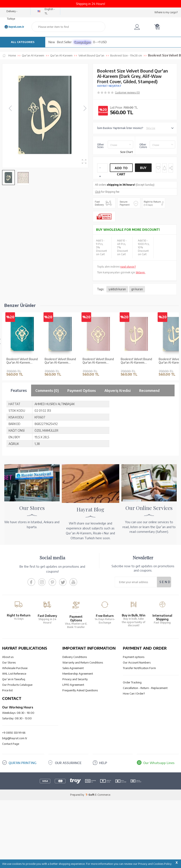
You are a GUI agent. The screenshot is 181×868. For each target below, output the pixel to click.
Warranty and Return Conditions (83, 731)
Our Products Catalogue (17, 753)
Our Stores (9, 731)
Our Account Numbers (137, 731)
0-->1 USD (100, 42)
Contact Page (11, 812)
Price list (7, 758)
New (52, 42)
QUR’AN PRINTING (23, 831)
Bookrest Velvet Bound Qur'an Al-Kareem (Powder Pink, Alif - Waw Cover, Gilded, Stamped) (136, 361)
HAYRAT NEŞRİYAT (109, 86)
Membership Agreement (78, 742)
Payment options (134, 725)
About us (8, 725)
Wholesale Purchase (15, 736)
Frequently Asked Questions (80, 758)
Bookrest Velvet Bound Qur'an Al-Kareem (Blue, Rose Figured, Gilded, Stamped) (60, 361)
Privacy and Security (75, 747)
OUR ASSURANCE (68, 831)
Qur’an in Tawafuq (14, 747)
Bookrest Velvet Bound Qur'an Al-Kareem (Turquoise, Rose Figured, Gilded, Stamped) (22, 361)
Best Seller (64, 42)
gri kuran (137, 289)
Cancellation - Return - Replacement (145, 756)
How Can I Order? (134, 762)
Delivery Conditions (75, 725)
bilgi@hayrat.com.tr (15, 806)
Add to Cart (121, 169)
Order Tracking (132, 751)
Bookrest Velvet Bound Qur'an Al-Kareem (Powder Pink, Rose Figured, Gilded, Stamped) (98, 361)
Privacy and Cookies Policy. (155, 864)
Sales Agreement (73, 736)
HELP (103, 831)
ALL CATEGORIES (23, 42)
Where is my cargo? (166, 12)
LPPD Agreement (73, 753)
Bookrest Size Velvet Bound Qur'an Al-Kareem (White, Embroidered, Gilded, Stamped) (21, 429)
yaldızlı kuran (117, 289)
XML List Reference (14, 742)
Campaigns (82, 42)
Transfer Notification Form (139, 736)
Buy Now (143, 169)
